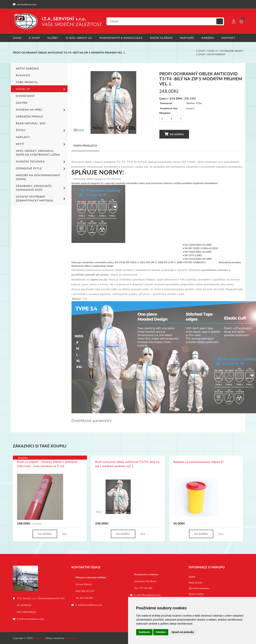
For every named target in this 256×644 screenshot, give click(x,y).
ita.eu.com (39, 638)
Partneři (187, 38)
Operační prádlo (30, 116)
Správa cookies (196, 594)
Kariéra (208, 38)
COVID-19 (212, 51)
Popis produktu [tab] (86, 145)
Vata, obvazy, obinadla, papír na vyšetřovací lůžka (38, 153)
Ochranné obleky (232, 51)
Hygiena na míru (41, 110)
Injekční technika (41, 162)
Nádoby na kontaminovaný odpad (38, 177)
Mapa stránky (196, 583)
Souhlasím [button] (144, 632)
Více (64, 534)
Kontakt (228, 38)
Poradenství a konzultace (121, 38)
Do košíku (174, 134)
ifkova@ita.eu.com (151, 595)
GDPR (192, 577)
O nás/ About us (79, 38)
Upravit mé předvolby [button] (183, 632)
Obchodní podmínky (199, 588)
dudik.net (70, 638)
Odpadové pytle (41, 169)
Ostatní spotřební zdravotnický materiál (41, 198)
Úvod (17, 38)
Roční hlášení (161, 38)
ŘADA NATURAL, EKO (31, 123)
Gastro (22, 103)
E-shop (34, 38)
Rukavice (23, 75)
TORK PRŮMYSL (27, 82)
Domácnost (25, 96)
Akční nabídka (216, 54)
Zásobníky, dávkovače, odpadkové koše (41, 188)
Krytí (41, 144)
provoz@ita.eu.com (34, 619)
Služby (53, 38)
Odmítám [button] (161, 632)
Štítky (41, 131)
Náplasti (23, 137)
